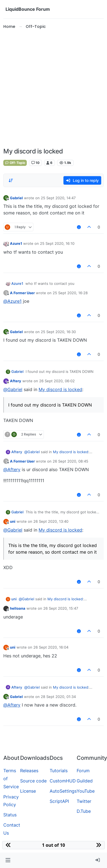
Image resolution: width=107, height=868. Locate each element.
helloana (18, 608)
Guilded (85, 781)
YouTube (86, 791)
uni (13, 521)
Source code (33, 781)
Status (10, 815)
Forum (83, 771)
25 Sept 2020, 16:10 (57, 243)
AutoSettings (63, 791)
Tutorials (59, 771)
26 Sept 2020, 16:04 (51, 647)
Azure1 (16, 243)
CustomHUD (63, 781)
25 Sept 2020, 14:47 (58, 198)
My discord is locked (60, 389)
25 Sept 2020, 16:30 (58, 332)
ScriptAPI (59, 801)
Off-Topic (15, 163)
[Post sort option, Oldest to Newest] (11, 180)
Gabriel (16, 198)
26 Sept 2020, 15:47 (61, 608)
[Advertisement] (52, 89)
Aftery (16, 381)
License (28, 791)
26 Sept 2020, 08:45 (70, 461)
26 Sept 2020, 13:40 (51, 521)
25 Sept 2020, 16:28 (70, 293)
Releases (29, 771)
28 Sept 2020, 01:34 (58, 697)
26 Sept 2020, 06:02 (57, 381)
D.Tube (84, 811)
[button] (8, 860)
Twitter (84, 801)
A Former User (22, 293)
